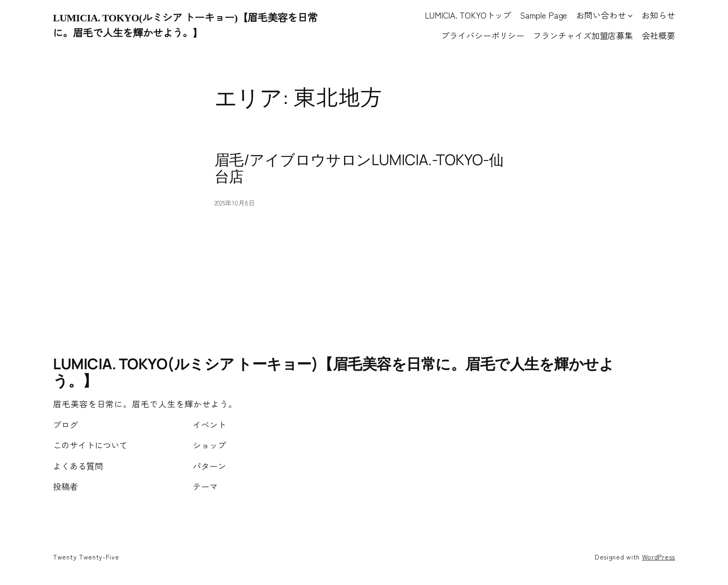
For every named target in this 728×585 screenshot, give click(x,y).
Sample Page (543, 15)
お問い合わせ (601, 15)
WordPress (659, 557)
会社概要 (658, 35)
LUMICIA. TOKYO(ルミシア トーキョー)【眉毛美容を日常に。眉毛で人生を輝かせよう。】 (333, 372)
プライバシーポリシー (483, 35)
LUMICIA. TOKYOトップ (468, 15)
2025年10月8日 (235, 203)
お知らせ (658, 15)
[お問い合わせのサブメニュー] (630, 15)
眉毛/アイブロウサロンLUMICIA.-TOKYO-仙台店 (359, 168)
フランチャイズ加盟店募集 (583, 35)
